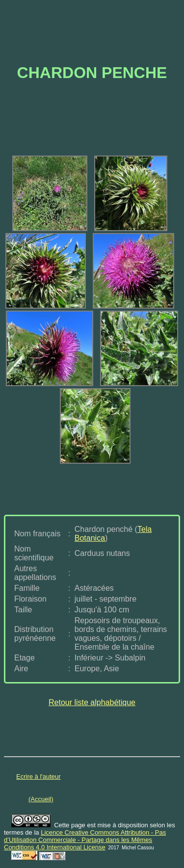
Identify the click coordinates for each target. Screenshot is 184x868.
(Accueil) (41, 799)
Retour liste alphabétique (92, 702)
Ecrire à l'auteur (39, 776)
